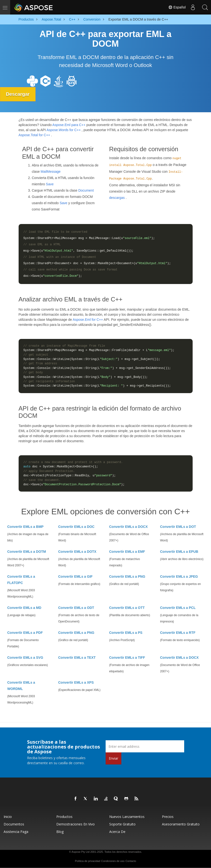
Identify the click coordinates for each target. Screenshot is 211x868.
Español (177, 7)
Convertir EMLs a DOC (76, 527)
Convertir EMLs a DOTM (27, 552)
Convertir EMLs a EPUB (179, 552)
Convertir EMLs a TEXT (77, 658)
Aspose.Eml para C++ (69, 125)
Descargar (18, 94)
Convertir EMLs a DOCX (128, 527)
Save (50, 184)
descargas (117, 197)
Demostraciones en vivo (76, 824)
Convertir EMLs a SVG (25, 658)
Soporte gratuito (122, 824)
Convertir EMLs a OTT (127, 608)
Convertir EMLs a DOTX (77, 552)
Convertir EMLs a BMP (25, 527)
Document (86, 190)
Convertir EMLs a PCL (178, 608)
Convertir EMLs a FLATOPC (21, 580)
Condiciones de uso (113, 861)
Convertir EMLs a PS (126, 633)
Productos (64, 817)
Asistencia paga (16, 832)
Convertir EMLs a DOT (178, 527)
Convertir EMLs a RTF (178, 633)
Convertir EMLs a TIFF (127, 658)
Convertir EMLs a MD (24, 608)
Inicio (8, 817)
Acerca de (117, 832)
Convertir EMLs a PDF (25, 633)
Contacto (131, 861)
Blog (60, 832)
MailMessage (51, 172)
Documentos (14, 824)
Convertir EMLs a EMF (127, 552)
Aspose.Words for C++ (63, 130)
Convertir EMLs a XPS (76, 682)
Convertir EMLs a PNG (127, 576)
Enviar (113, 758)
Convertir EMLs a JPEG (179, 576)
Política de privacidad (88, 861)
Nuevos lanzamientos (127, 817)
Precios (168, 817)
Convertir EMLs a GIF (75, 576)
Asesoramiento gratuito (181, 824)
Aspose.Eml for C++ (88, 320)
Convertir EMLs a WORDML (21, 686)
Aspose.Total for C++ (34, 135)
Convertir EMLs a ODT (76, 608)
